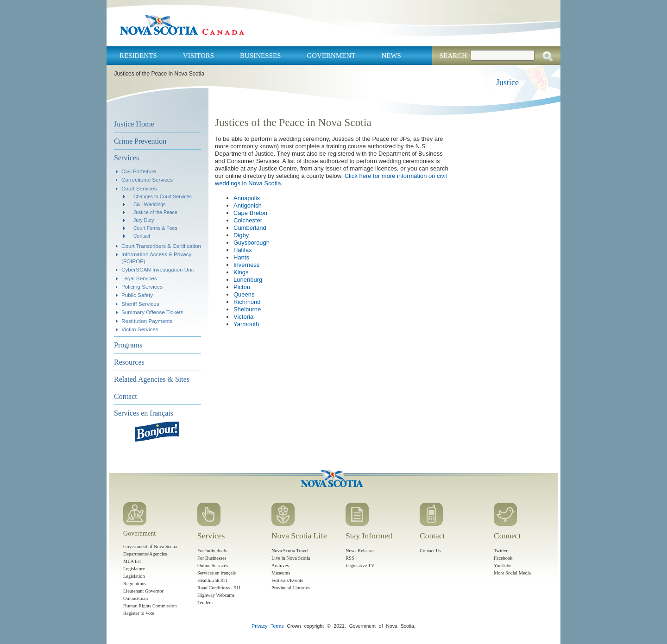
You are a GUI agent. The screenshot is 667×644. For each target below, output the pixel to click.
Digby (241, 235)
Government (331, 56)
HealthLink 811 (212, 580)
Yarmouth (246, 324)
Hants (241, 257)
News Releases (360, 551)
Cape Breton (250, 213)
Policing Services (142, 287)
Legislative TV (360, 565)
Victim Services (140, 329)
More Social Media (512, 573)
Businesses (260, 56)
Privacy (259, 626)
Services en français (144, 413)
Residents (138, 56)
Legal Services (139, 278)
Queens (244, 294)
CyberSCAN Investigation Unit (158, 269)
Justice (507, 82)
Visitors (198, 56)
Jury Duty (144, 220)
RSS (350, 558)
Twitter (501, 551)
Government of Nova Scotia (150, 546)
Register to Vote (139, 613)
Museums (281, 573)
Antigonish (248, 205)
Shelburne (247, 309)
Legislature (134, 569)
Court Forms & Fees (155, 228)
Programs (128, 345)
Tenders (205, 603)
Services (126, 158)
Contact (142, 236)
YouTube (503, 565)
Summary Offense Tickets (152, 312)
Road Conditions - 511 (219, 588)
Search (453, 56)
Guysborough (252, 243)
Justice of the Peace (155, 212)
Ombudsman (135, 598)
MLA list (132, 561)
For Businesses (212, 558)
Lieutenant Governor (143, 591)
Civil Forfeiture (139, 171)
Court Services (139, 188)
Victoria (243, 317)
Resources (129, 362)
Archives (280, 565)
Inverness (246, 265)
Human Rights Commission (150, 606)
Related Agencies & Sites (152, 379)
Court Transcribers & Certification (161, 246)
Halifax (243, 250)
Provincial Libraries (291, 588)
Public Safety (137, 295)
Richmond (247, 302)
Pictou (242, 287)
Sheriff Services (140, 304)
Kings (241, 272)
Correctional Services (147, 180)
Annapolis (247, 198)
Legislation (134, 576)
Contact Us (430, 551)
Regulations (135, 584)
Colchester (248, 220)
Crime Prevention (140, 141)
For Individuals (212, 551)
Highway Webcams (216, 595)
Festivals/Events (287, 580)
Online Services (213, 565)
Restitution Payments (147, 321)
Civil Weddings (149, 204)
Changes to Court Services (163, 196)
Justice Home (134, 124)
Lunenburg (248, 280)
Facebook (503, 558)
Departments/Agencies (145, 554)
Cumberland (250, 228)
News (391, 56)
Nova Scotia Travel (290, 551)
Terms (277, 626)
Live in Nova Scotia (291, 558)
